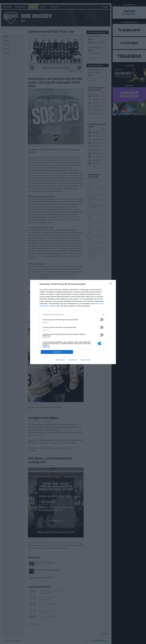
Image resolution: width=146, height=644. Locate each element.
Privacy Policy (86, 360)
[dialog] (73, 322)
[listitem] (73, 315)
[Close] (112, 284)
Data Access (73, 360)
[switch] (101, 320)
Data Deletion (60, 360)
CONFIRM (57, 352)
